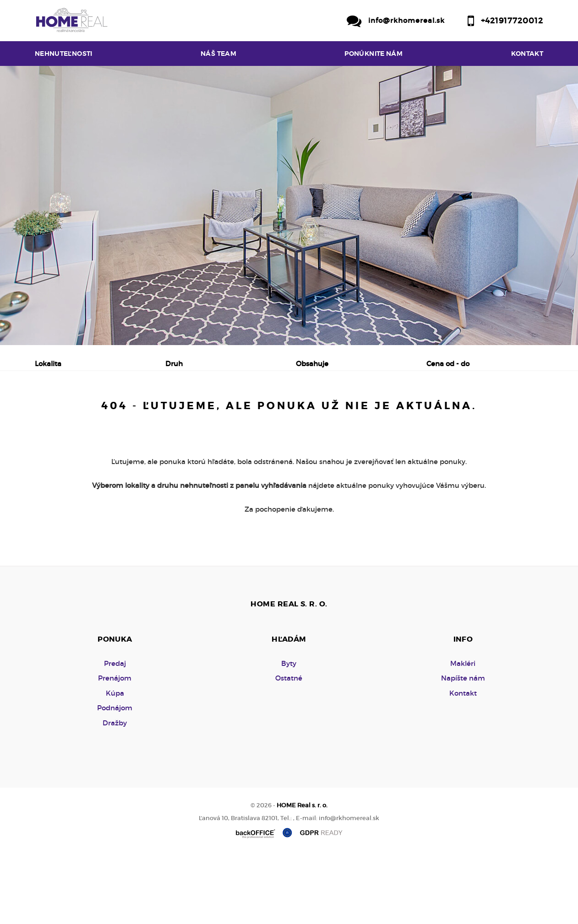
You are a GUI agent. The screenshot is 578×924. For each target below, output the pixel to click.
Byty (289, 733)
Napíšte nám (463, 748)
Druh (174, 364)
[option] (289, 205)
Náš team (218, 54)
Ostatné (289, 748)
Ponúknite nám (374, 54)
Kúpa (176, 411)
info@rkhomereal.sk (406, 20)
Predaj (64, 411)
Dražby (115, 792)
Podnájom (231, 411)
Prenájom (122, 411)
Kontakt (527, 54)
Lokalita (48, 364)
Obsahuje (312, 364)
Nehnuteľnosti (64, 54)
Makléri (463, 733)
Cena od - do (448, 364)
